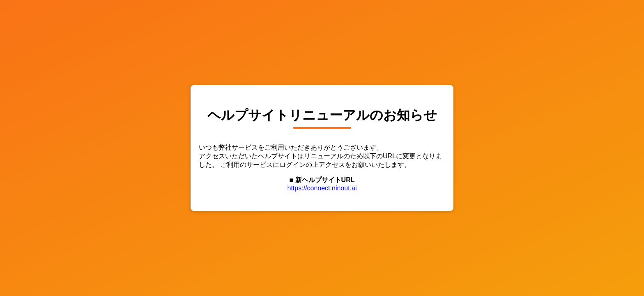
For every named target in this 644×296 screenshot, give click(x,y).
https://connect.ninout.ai (322, 188)
